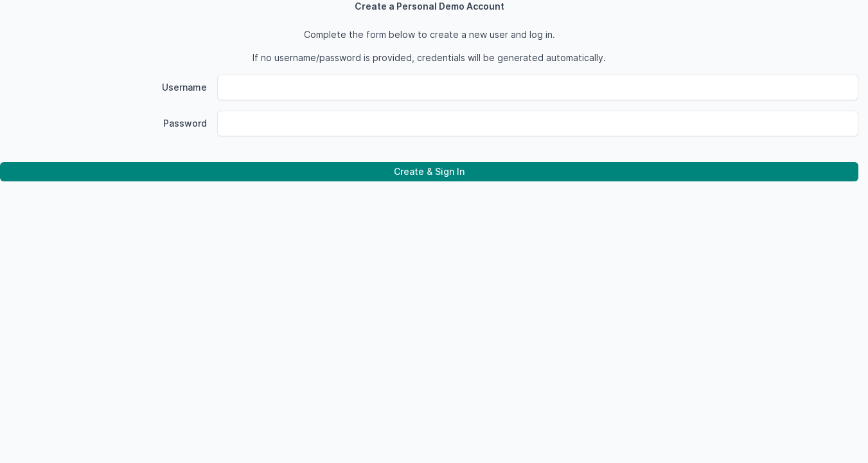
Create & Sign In (429, 171)
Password (185, 123)
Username (184, 87)
